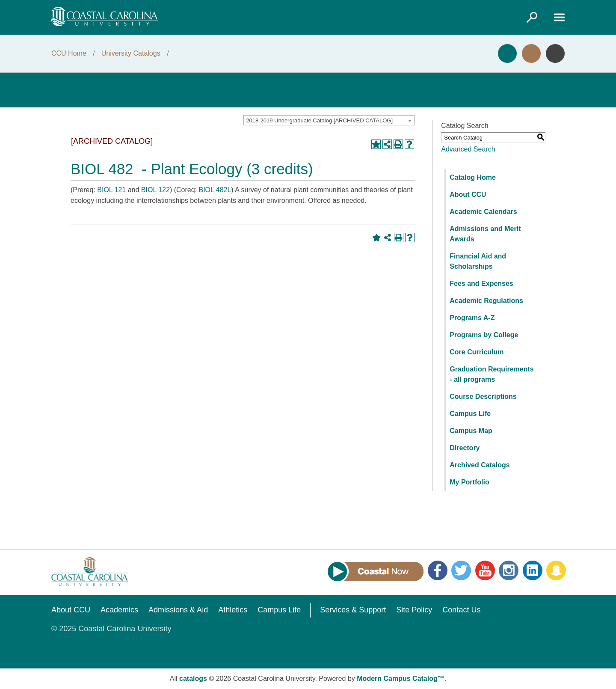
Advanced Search (468, 149)
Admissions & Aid (178, 610)
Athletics (233, 610)
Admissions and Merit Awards (485, 234)
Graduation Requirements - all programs (492, 374)
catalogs (193, 679)
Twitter (461, 570)
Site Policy (414, 610)
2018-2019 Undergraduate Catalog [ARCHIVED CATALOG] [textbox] (319, 120)
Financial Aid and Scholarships (478, 261)
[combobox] (329, 120)
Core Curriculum (477, 352)
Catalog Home (473, 177)
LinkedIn (533, 570)
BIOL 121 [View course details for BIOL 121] (111, 190)
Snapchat (556, 570)
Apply (507, 53)
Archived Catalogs (480, 465)
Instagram (509, 570)
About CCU (468, 195)
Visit (531, 53)
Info (555, 53)
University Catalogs (131, 53)
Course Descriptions (483, 396)
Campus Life (470, 414)
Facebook (438, 570)
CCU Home (69, 53)
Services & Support (353, 610)
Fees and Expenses (481, 284)
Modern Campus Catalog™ (400, 679)
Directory (465, 448)
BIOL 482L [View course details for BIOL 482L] (215, 190)
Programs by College (484, 335)
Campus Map (471, 431)
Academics (119, 610)
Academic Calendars (483, 212)
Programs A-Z (472, 318)
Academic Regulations (486, 301)
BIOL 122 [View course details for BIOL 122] (155, 190)
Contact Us (461, 610)
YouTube (485, 570)
